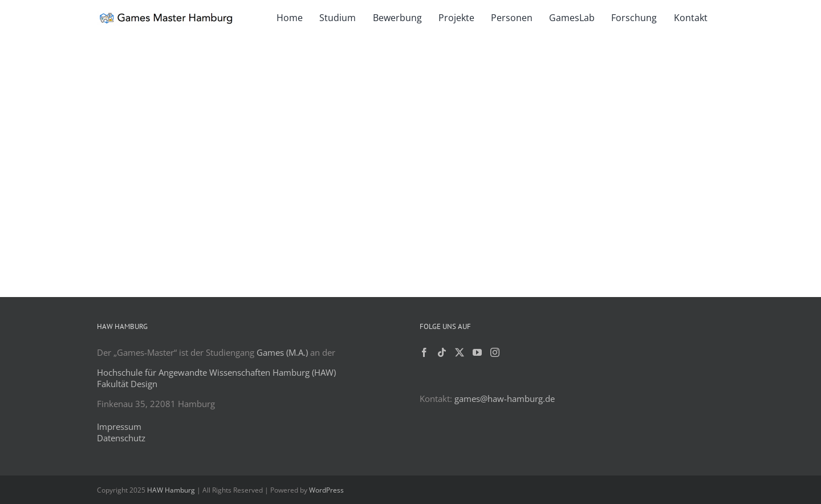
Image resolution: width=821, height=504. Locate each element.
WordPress (326, 490)
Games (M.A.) (282, 352)
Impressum (119, 426)
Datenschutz (121, 438)
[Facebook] (424, 352)
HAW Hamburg (171, 490)
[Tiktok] (442, 352)
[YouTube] (477, 352)
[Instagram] (495, 352)
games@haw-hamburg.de (505, 399)
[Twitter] (460, 352)
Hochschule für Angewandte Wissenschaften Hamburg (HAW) (216, 372)
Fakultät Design (127, 384)
